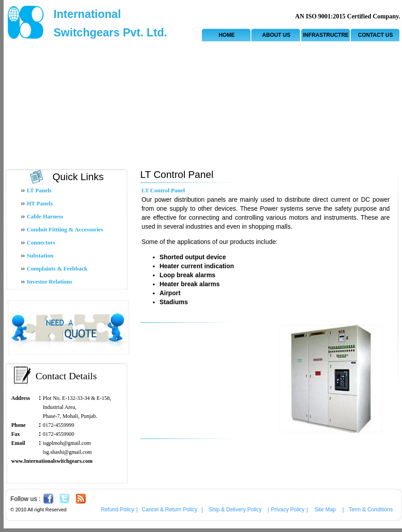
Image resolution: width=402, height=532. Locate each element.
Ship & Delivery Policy (235, 510)
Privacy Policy (288, 510)
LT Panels (39, 190)
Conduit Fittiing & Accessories (65, 229)
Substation (40, 255)
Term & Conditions (371, 510)
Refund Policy (117, 510)
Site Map (325, 510)
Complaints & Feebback (57, 268)
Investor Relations (49, 282)
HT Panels (40, 203)
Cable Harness (45, 216)
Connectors (41, 242)
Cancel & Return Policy (169, 510)
